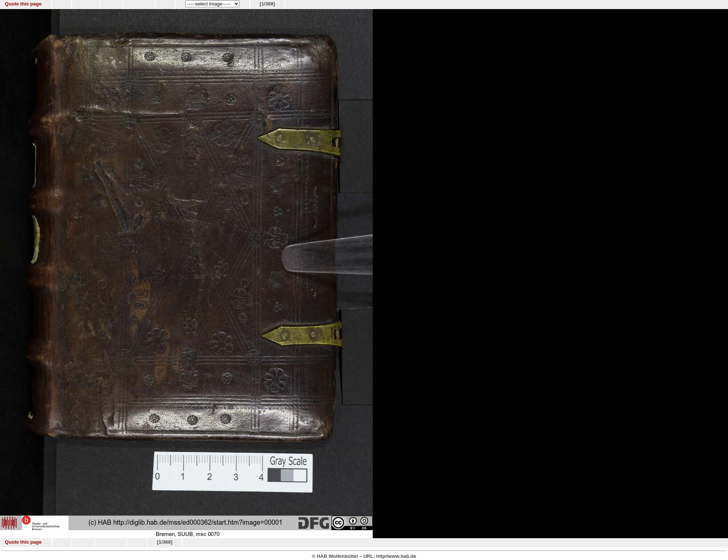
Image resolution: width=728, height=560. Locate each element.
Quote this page (23, 4)
